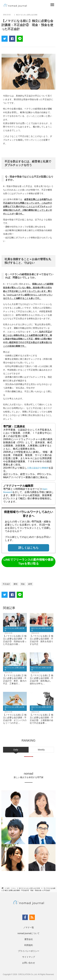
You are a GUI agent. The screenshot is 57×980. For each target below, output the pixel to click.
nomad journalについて (28, 933)
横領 (16, 584)
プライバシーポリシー (29, 951)
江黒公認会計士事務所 (38, 468)
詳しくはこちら (28, 548)
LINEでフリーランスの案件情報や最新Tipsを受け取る (28, 562)
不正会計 (6, 584)
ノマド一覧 (29, 927)
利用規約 (29, 945)
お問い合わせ (29, 963)
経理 (30, 584)
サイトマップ (29, 957)
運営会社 (29, 939)
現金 (23, 584)
